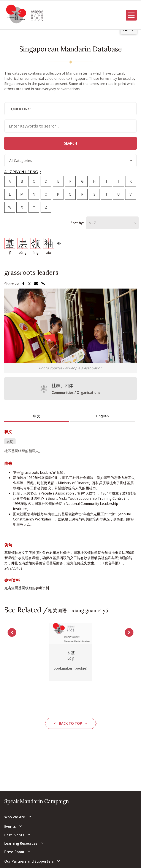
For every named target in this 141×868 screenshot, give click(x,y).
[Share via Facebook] (23, 284)
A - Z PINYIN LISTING (21, 172)
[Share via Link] (43, 284)
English (103, 416)
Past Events (14, 835)
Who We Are (15, 817)
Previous (12, 632)
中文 (37, 416)
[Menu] (131, 15)
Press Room (14, 852)
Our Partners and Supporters (29, 861)
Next (129, 632)
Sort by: (77, 223)
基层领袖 (25, 588)
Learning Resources (21, 843)
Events (10, 827)
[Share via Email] (36, 284)
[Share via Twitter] (29, 284)
